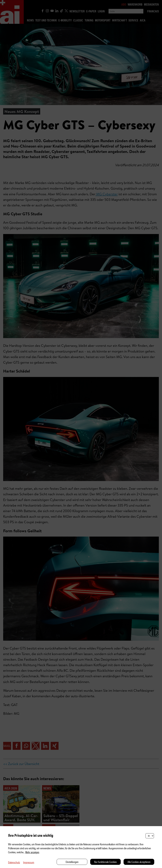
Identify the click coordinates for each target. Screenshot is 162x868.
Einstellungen (72, 862)
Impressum (29, 862)
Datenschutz (14, 862)
